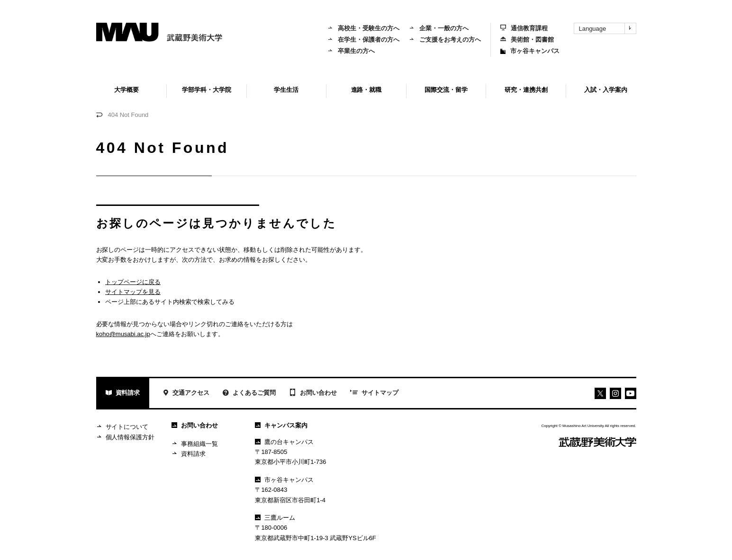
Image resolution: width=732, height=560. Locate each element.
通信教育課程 (524, 28)
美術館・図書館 (527, 40)
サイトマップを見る (133, 292)
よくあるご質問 (249, 394)
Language (607, 28)
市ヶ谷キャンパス (530, 51)
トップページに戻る (133, 282)
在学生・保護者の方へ (363, 40)
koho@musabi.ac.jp (123, 334)
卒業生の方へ (351, 51)
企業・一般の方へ (439, 28)
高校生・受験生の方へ (363, 28)
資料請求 (123, 394)
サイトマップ (374, 393)
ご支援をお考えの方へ (445, 40)
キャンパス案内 (281, 425)
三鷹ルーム (275, 518)
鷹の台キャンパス (284, 442)
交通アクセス (186, 394)
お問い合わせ (313, 393)
